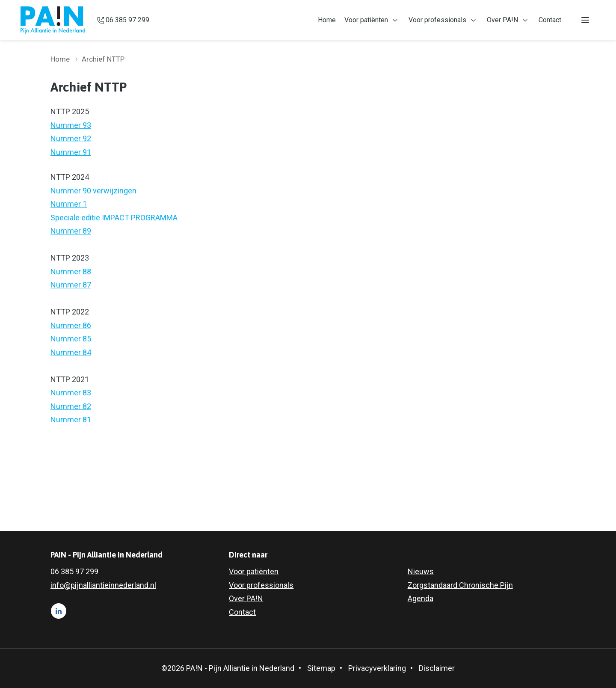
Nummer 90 (71, 191)
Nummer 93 (71, 125)
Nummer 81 (71, 420)
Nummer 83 (71, 393)
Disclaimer (437, 668)
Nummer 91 (71, 152)
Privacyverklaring (377, 668)
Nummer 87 (71, 285)
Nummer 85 (71, 339)
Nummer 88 (71, 271)
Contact (550, 20)
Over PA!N (502, 20)
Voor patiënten (366, 20)
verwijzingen (115, 191)
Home (327, 20)
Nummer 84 (71, 352)
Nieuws (421, 571)
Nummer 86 (71, 325)
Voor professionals (437, 20)
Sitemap (321, 668)
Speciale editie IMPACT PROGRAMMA (114, 218)
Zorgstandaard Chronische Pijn (460, 585)
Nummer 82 (71, 406)
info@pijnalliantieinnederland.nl (103, 585)
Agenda (421, 598)
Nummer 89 (71, 231)
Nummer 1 (69, 204)
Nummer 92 (71, 138)
